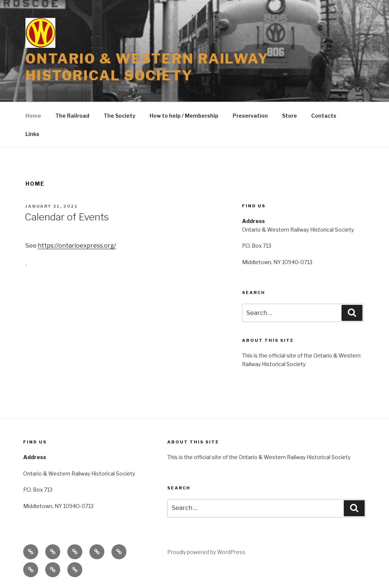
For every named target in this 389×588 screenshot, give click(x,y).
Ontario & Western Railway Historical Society (147, 67)
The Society (120, 116)
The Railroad (72, 116)
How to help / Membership (184, 116)
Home (33, 116)
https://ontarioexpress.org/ (77, 246)
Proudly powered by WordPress (206, 552)
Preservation (250, 116)
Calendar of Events (67, 217)
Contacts (324, 116)
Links (32, 134)
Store (290, 116)
